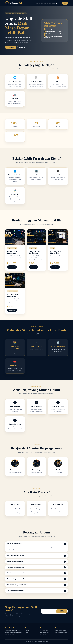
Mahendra (14, 3)
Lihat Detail (12, 267)
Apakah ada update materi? (15, 579)
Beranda (38, 3)
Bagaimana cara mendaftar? (16, 591)
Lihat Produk (11, 47)
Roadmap (55, 3)
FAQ (60, 3)
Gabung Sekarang (62, 611)
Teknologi (44, 3)
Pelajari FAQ (23, 47)
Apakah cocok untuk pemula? (16, 567)
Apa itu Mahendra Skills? (15, 544)
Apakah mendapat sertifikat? (16, 555)
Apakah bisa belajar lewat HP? (16, 585)
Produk (49, 3)
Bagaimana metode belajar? (16, 573)
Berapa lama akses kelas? (15, 561)
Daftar (65, 3)
